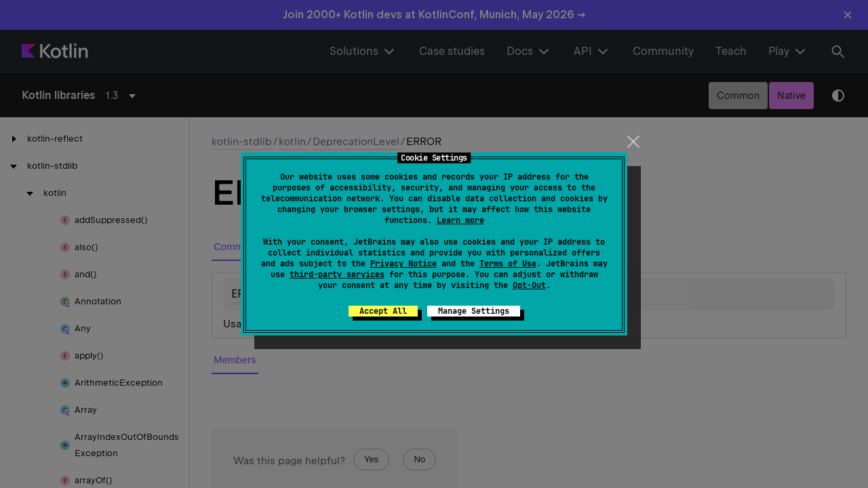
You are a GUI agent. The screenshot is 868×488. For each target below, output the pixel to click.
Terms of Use (508, 264)
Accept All (383, 311)
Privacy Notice (403, 264)
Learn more (460, 220)
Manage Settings (474, 311)
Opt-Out (529, 285)
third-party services (337, 274)
